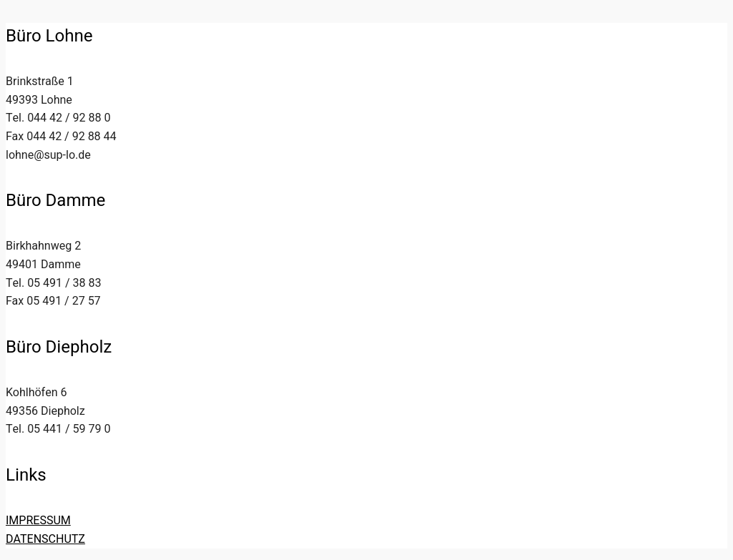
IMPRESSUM (38, 521)
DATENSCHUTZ (45, 539)
